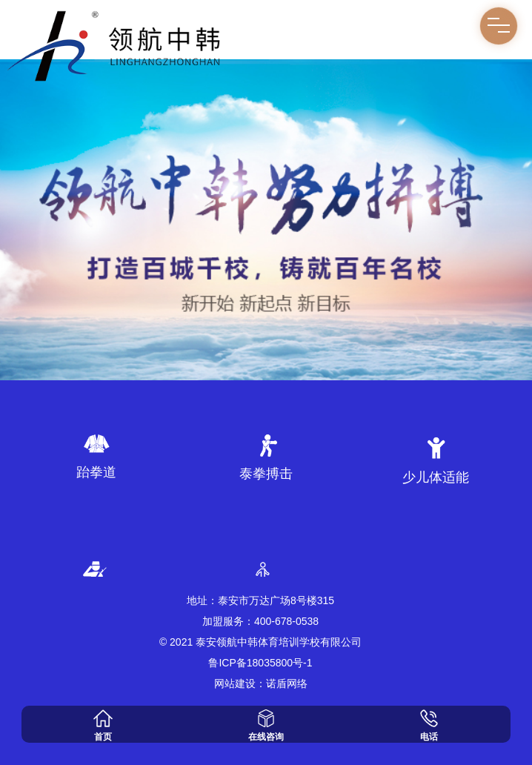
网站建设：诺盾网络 (261, 683)
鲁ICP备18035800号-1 (260, 663)
